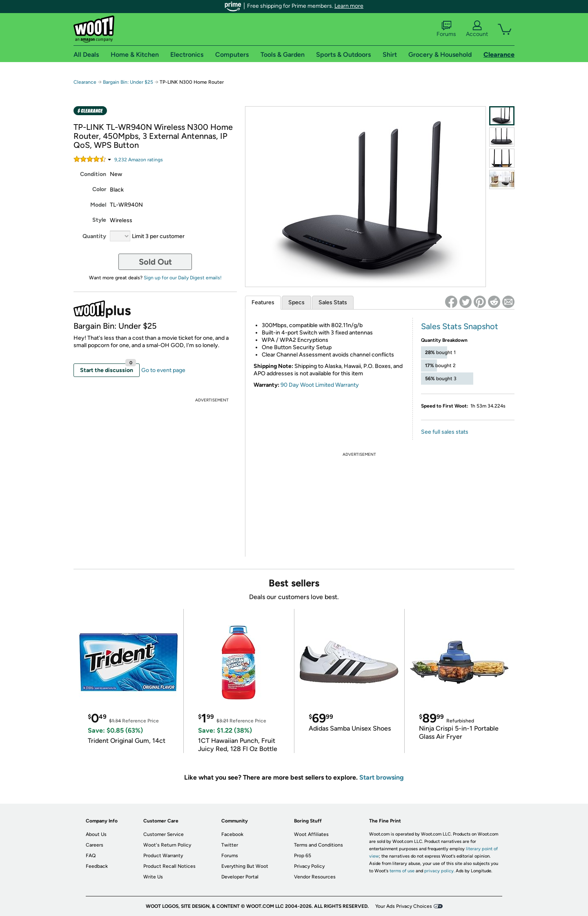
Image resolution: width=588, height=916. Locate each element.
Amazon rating (139, 160)
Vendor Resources (315, 877)
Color (99, 189)
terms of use (402, 871)
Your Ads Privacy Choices (404, 906)
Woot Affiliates (311, 834)
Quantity (94, 236)
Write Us (153, 877)
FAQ (91, 856)
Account (477, 29)
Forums (446, 29)
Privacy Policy (309, 866)
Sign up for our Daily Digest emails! (183, 278)
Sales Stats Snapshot (460, 326)
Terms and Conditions (318, 845)
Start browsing (382, 777)
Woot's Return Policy (167, 845)
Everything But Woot (245, 866)
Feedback (97, 866)
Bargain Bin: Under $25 (128, 82)
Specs (296, 302)
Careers (95, 845)
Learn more (349, 6)
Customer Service (164, 834)
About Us (96, 834)
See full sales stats (445, 432)
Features (263, 302)
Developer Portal (240, 877)
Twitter (230, 845)
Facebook (232, 834)
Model (98, 205)
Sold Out (155, 262)
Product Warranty (163, 856)
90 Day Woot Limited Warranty (320, 385)
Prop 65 (303, 856)
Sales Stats (333, 302)
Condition (93, 174)
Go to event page (163, 370)
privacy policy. (439, 871)
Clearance (85, 82)
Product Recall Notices (169, 866)
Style (99, 220)
